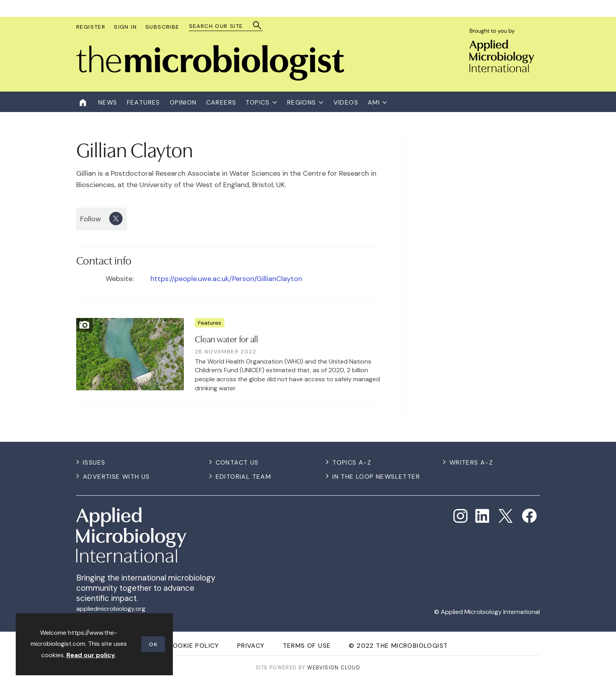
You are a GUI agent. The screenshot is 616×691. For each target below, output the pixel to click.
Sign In (125, 27)
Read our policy (91, 655)
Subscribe (162, 27)
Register (91, 27)
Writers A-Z (471, 462)
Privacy (251, 646)
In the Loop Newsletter (376, 477)
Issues (94, 462)
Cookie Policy (194, 646)
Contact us (237, 462)
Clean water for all (226, 338)
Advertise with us (116, 477)
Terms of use (307, 646)
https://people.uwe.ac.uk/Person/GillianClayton (226, 279)
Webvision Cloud (334, 668)
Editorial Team (244, 477)
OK (153, 644)
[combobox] (222, 26)
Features (210, 323)
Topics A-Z (352, 462)
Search (258, 25)
